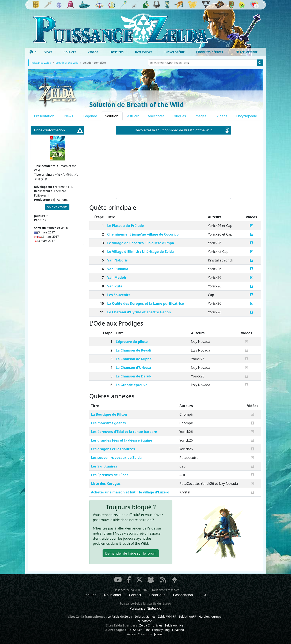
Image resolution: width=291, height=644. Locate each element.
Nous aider (113, 595)
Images (200, 116)
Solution (112, 116)
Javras (158, 634)
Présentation (44, 116)
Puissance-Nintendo (145, 608)
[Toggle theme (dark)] (33, 52)
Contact (135, 595)
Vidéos (93, 52)
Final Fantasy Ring (157, 630)
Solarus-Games (145, 616)
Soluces (70, 52)
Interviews (143, 52)
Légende (90, 116)
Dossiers (116, 52)
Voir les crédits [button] (57, 207)
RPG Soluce (134, 630)
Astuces (133, 116)
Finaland (178, 630)
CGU (204, 595)
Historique (157, 595)
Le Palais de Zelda (120, 616)
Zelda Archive (174, 625)
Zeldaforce (145, 621)
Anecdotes (156, 116)
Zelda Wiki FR (167, 616)
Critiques (179, 116)
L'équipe (90, 595)
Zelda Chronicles (151, 625)
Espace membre (246, 52)
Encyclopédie (174, 52)
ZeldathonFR (187, 616)
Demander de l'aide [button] (131, 553)
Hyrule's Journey (210, 616)
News (48, 52)
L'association (183, 595)
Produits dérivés (209, 52)
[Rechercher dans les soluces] (202, 63)
